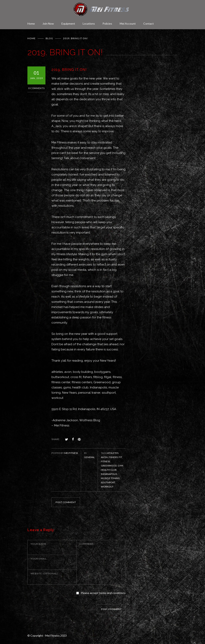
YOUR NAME (39, 544)
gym (120, 466)
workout (107, 487)
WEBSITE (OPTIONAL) (44, 573)
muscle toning (110, 478)
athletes (113, 453)
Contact (149, 24)
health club (109, 470)
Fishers (113, 457)
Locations (89, 24)
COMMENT (86, 544)
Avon (104, 457)
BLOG (49, 38)
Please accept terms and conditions (103, 593)
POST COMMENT (66, 502)
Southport (108, 482)
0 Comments (36, 88)
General (89, 457)
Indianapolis (109, 474)
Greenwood (109, 466)
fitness (105, 461)
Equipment (68, 24)
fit (120, 457)
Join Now (48, 24)
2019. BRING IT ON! (69, 70)
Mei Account (128, 24)
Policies (107, 24)
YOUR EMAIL (39, 559)
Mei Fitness (71, 453)
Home (31, 24)
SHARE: (56, 439)
